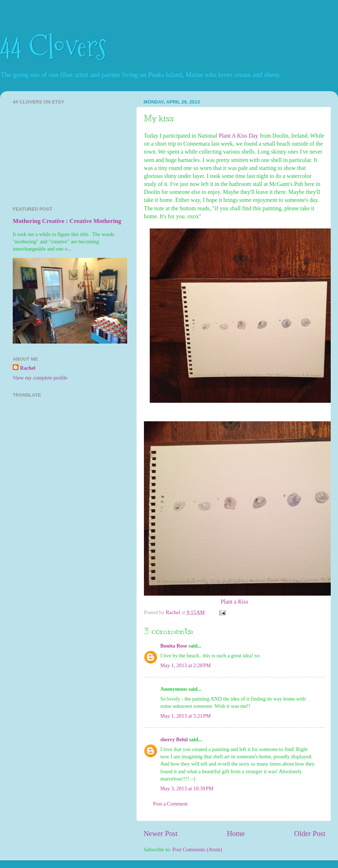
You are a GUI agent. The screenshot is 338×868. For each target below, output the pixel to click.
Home (236, 833)
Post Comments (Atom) (197, 849)
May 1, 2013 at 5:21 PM (186, 716)
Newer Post (161, 833)
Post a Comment (170, 804)
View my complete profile (40, 378)
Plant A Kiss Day (239, 136)
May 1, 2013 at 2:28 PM (186, 665)
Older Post (310, 833)
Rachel (28, 368)
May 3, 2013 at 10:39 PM (187, 788)
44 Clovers (53, 46)
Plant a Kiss (234, 602)
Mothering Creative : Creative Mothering (67, 221)
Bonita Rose (174, 646)
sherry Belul (174, 739)
